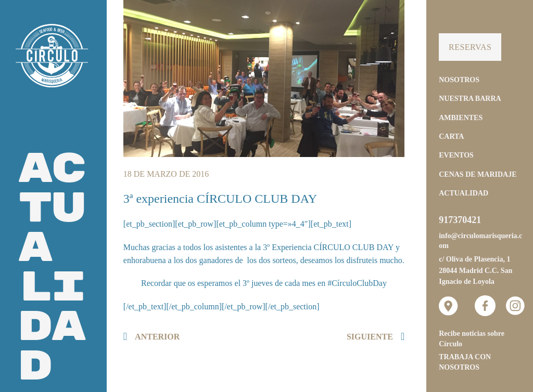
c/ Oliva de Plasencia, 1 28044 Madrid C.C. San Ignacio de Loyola (475, 270)
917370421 (460, 220)
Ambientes (461, 118)
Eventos (456, 155)
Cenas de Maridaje (478, 174)
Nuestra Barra (470, 99)
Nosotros (459, 80)
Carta (451, 136)
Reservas (470, 47)
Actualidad (464, 193)
